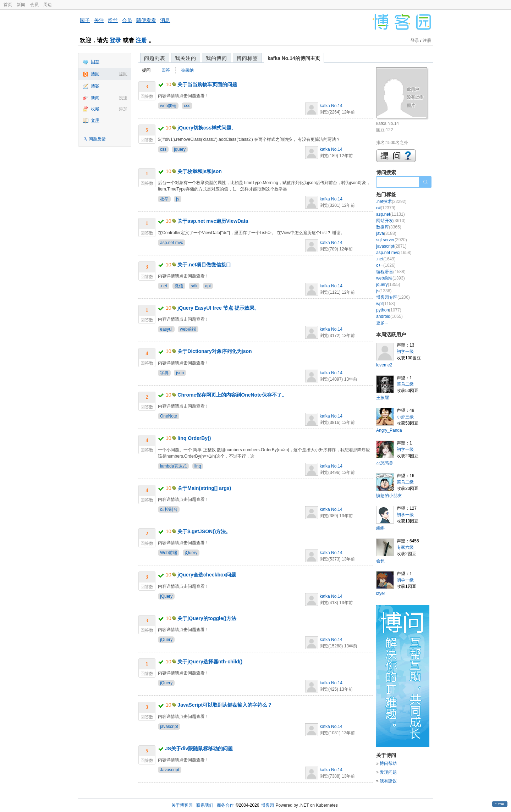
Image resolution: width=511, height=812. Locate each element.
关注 (99, 20)
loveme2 (384, 365)
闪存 (95, 62)
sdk (194, 286)
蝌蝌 (380, 528)
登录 (115, 40)
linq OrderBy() (194, 438)
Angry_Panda (389, 430)
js (178, 199)
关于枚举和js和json (199, 171)
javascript (169, 727)
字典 (164, 373)
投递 (123, 98)
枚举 (164, 199)
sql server (392, 240)
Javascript (170, 770)
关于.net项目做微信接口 (204, 265)
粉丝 (113, 20)
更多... (382, 323)
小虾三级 (405, 417)
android (389, 316)
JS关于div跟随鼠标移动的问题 (199, 749)
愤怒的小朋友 (389, 496)
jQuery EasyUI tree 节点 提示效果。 (218, 308)
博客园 (268, 805)
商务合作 (225, 805)
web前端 (168, 106)
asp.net (391, 214)
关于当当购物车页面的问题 (207, 84)
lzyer (381, 593)
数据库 (389, 227)
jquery (180, 149)
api (208, 286)
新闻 (21, 5)
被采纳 (187, 70)
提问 (123, 74)
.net (164, 286)
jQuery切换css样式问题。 (207, 128)
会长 (380, 561)
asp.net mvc (172, 243)
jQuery (191, 553)
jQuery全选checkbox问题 (207, 575)
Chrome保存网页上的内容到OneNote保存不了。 (232, 395)
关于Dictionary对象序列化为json (215, 351)
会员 (34, 5)
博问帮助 (388, 763)
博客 (95, 86)
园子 (85, 20)
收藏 (95, 109)
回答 (166, 70)
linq (198, 466)
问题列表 (155, 58)
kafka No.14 (331, 106)
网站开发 (391, 221)
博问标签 (247, 58)
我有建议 (388, 781)
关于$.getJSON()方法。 (204, 531)
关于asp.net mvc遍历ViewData (213, 221)
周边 (48, 5)
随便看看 (146, 20)
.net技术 (391, 201)
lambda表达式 (173, 466)
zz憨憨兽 (385, 463)
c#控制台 (169, 509)
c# (386, 208)
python (389, 310)
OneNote (169, 416)
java (386, 233)
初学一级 (405, 352)
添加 (123, 109)
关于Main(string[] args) (204, 488)
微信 (179, 286)
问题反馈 (97, 139)
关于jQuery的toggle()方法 (207, 618)
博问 (95, 74)
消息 (165, 20)
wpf (386, 304)
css (187, 106)
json (180, 373)
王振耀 (383, 398)
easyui (166, 329)
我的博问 (216, 58)
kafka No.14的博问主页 (294, 58)
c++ (386, 265)
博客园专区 (393, 297)
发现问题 (388, 772)
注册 (141, 40)
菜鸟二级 (405, 384)
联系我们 (205, 805)
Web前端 (169, 553)
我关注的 (186, 58)
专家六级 (405, 547)
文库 (95, 120)
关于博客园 (182, 805)
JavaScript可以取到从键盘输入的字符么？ (225, 705)
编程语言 (391, 272)
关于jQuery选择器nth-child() (210, 662)
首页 (8, 5)
